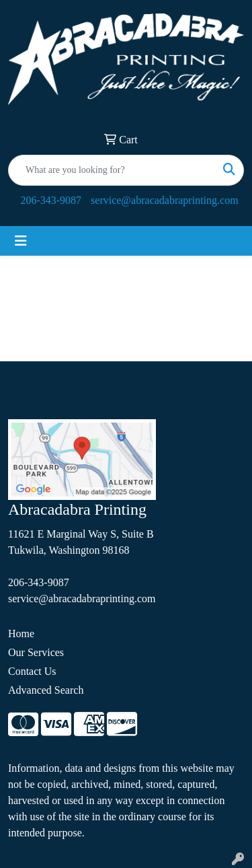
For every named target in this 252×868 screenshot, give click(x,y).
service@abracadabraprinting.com (165, 200)
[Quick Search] (112, 170)
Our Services (36, 652)
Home (21, 634)
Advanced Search (46, 690)
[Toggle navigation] (21, 241)
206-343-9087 (51, 200)
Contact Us (32, 671)
